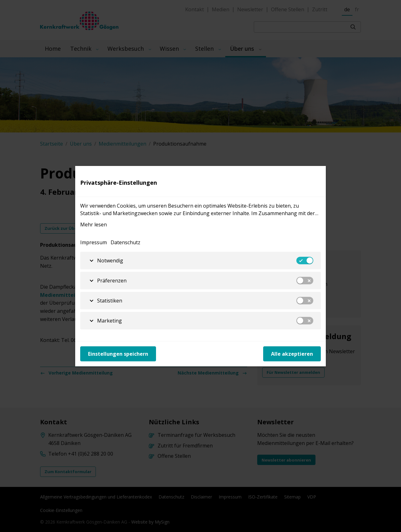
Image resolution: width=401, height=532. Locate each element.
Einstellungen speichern (118, 354)
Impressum (94, 242)
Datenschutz (125, 242)
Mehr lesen (94, 225)
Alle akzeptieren (292, 354)
